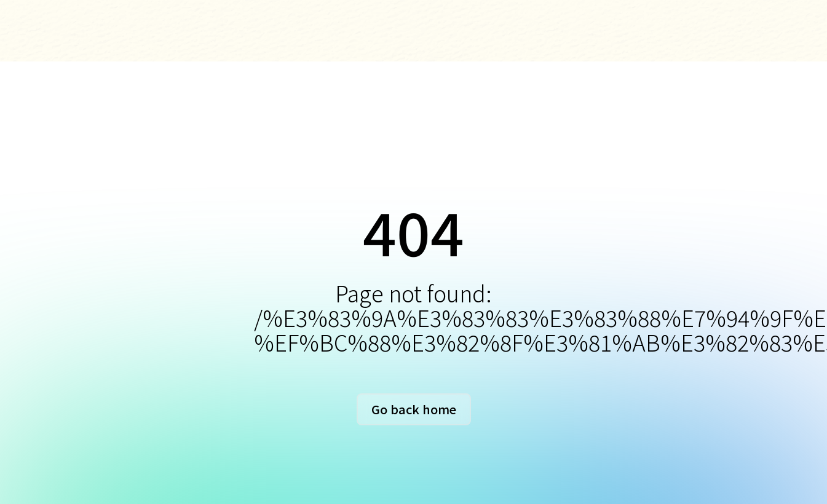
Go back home (414, 409)
